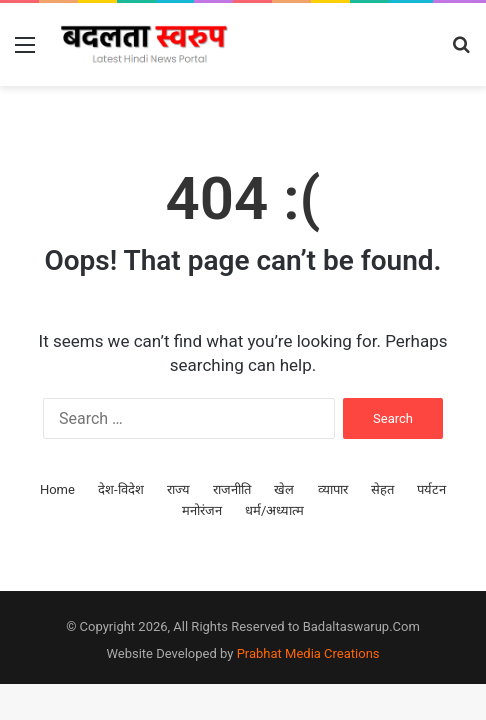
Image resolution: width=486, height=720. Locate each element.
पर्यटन (431, 489)
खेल (284, 489)
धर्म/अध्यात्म (274, 510)
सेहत (382, 489)
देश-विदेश (121, 489)
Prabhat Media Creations (308, 653)
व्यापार (333, 489)
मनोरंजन (202, 510)
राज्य (178, 489)
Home (57, 489)
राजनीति (232, 489)
